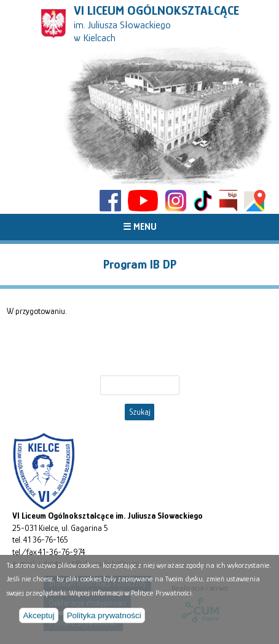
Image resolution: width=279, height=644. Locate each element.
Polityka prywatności (100, 616)
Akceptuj (37, 616)
